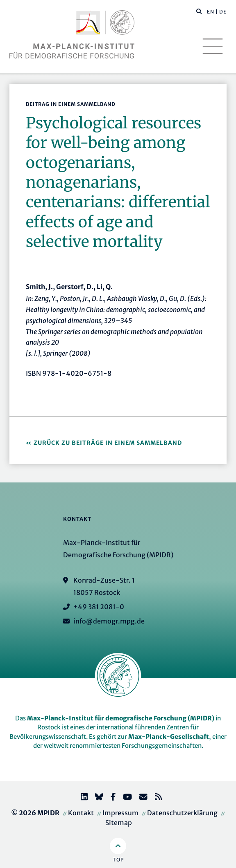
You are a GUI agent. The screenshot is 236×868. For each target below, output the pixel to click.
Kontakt (81, 813)
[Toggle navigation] (213, 46)
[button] (199, 11)
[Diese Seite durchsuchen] (195, 12)
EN (211, 12)
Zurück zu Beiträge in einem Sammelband (108, 443)
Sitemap (119, 823)
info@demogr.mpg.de (109, 621)
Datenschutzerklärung (182, 813)
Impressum (120, 813)
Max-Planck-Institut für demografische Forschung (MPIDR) (121, 718)
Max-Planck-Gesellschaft (169, 737)
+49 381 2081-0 (99, 607)
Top (118, 860)
